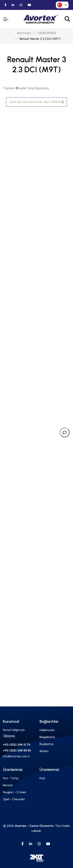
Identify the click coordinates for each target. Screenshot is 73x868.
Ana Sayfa (24, 33)
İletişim (44, 751)
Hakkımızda (47, 730)
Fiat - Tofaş (11, 778)
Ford (42, 778)
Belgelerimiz (47, 737)
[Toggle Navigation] (6, 19)
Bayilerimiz (47, 744)
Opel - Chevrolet (14, 799)
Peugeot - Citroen (15, 792)
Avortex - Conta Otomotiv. (35, 826)
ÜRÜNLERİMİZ (47, 33)
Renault (8, 785)
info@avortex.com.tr (16, 756)
